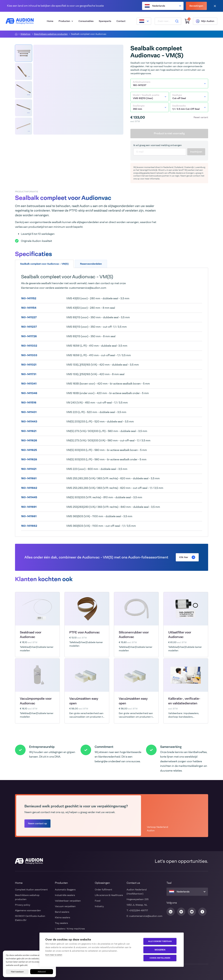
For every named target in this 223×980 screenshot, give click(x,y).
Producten (66, 21)
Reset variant (201, 117)
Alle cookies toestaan (160, 942)
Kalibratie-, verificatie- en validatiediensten (184, 701)
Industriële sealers (65, 895)
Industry (99, 906)
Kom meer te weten (54, 955)
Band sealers (62, 912)
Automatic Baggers (65, 890)
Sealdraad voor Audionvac (31, 635)
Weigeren (160, 950)
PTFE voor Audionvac (85, 632)
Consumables (86, 21)
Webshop (25, 34)
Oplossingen (102, 883)
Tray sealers (61, 923)
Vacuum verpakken (65, 906)
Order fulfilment (103, 890)
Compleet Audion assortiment (31, 890)
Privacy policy (23, 905)
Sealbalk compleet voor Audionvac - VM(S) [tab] (44, 264)
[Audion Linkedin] (171, 912)
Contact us (133, 883)
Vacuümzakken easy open (84, 701)
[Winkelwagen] (187, 21)
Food (98, 901)
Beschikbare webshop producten (51, 34)
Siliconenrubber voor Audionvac (134, 635)
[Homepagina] (16, 34)
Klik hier (187, 557)
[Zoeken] (177, 21)
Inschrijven (196, 152)
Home (50, 21)
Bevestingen (196, 6)
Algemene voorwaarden (28, 910)
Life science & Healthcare (109, 895)
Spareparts (105, 21)
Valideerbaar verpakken (68, 901)
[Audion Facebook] (202, 912)
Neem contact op (37, 823)
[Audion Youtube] (192, 912)
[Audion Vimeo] (181, 912)
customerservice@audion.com (146, 916)
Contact (121, 21)
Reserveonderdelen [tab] (91, 264)
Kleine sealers (62, 917)
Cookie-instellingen (160, 958)
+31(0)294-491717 (139, 910)
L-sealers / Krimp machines (70, 929)
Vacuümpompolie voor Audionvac (36, 701)
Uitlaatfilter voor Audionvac (180, 635)
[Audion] (20, 21)
